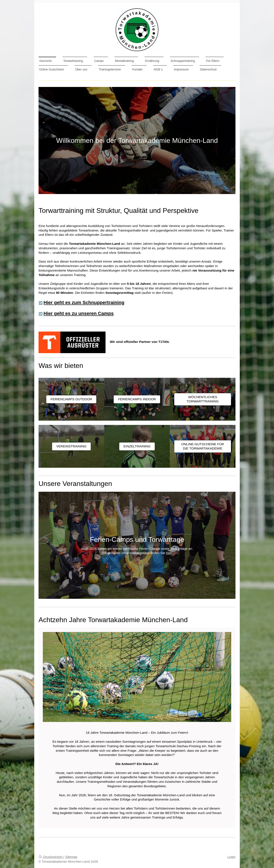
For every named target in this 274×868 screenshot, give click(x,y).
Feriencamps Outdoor (71, 399)
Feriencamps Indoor (137, 399)
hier (169, 553)
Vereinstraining (71, 446)
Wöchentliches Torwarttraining (203, 399)
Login (231, 857)
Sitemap (71, 857)
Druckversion (51, 857)
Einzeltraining (137, 446)
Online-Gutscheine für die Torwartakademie (203, 446)
